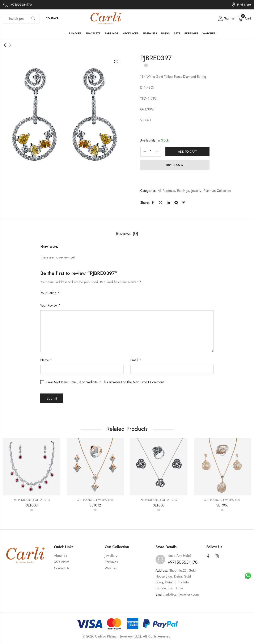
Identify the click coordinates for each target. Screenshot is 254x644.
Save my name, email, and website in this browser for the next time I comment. (105, 382)
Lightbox (116, 61)
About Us (60, 556)
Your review (50, 306)
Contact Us (62, 568)
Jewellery (111, 556)
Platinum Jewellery (120, 636)
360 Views (62, 562)
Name (46, 360)
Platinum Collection (217, 191)
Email (136, 360)
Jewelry (196, 191)
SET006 (222, 505)
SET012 (95, 505)
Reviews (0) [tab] (127, 233)
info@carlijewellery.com (182, 594)
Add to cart (187, 152)
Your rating (50, 293)
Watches (111, 568)
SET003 (32, 505)
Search (33, 19)
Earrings (183, 191)
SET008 (159, 505)
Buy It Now (175, 165)
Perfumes (111, 562)
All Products (166, 191)
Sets (47, 500)
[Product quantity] (151, 152)
